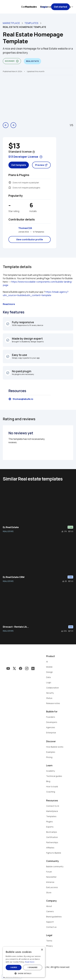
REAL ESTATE (8, 531)
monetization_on (10, 182)
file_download (62, 531)
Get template (19, 165)
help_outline (34, 152)
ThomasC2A (25, 228)
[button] (24, 973)
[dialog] (24, 962)
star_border (69, 531)
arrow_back (6, 125)
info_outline (17, 61)
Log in (44, 7)
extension (10, 188)
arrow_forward (13, 125)
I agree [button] (14, 967)
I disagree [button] (33, 967)
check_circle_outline (8, 324)
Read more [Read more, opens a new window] (30, 962)
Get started (60, 7)
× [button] (42, 950)
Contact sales (29, 7)
